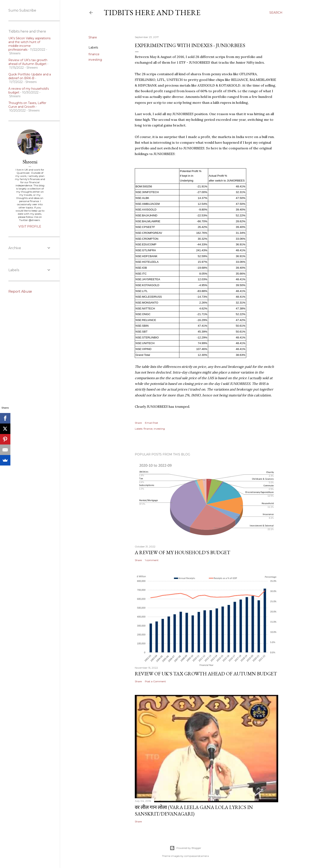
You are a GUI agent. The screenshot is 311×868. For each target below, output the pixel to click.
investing (95, 60)
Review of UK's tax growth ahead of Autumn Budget (206, 674)
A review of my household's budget (183, 552)
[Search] (276, 13)
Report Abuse (20, 291)
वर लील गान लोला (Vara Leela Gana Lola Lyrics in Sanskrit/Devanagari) (194, 810)
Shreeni (30, 162)
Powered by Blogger (185, 848)
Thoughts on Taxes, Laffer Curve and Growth (27, 105)
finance (94, 54)
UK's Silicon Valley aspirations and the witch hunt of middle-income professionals (29, 44)
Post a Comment (155, 681)
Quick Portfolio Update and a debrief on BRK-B (30, 76)
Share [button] (93, 37)
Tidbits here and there (152, 12)
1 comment (152, 560)
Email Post (152, 423)
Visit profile (30, 226)
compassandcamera (197, 856)
